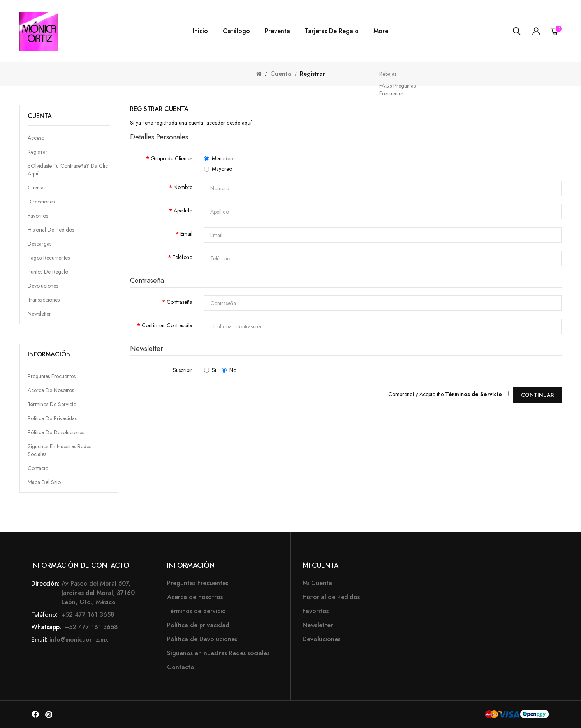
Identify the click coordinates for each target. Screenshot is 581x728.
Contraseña (180, 302)
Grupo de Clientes (172, 158)
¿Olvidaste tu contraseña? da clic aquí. (68, 170)
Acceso (36, 138)
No (229, 370)
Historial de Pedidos (51, 230)
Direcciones (41, 202)
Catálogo (236, 31)
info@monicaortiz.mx (79, 639)
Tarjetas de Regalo (332, 31)
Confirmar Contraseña (167, 325)
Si (210, 370)
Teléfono (182, 257)
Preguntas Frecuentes (52, 376)
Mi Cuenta (317, 583)
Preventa (277, 31)
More (381, 31)
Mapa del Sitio (44, 482)
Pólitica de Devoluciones (56, 432)
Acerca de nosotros (51, 390)
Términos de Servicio (52, 404)
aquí (247, 123)
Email (186, 234)
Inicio (200, 31)
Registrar (313, 74)
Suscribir (183, 370)
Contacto (38, 468)
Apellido (183, 211)
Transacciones (44, 300)
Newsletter (39, 314)
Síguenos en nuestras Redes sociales (218, 653)
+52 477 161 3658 (87, 615)
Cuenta (281, 74)
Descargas (40, 244)
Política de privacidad (53, 418)
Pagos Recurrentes (49, 258)
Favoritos (38, 216)
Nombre (183, 187)
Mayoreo (218, 169)
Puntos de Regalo (48, 272)
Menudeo (219, 158)
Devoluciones (43, 286)
